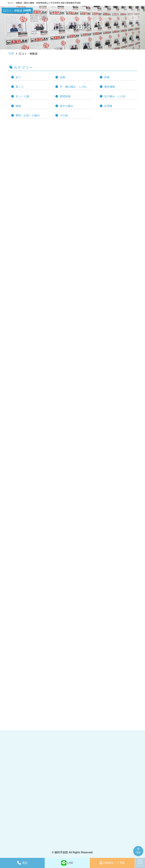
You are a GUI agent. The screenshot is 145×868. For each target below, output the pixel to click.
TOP (138, 852)
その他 (64, 115)
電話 (25, 863)
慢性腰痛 (110, 87)
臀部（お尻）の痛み (28, 115)
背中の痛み (67, 106)
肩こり (20, 87)
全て (18, 77)
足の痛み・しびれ (115, 96)
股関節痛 (65, 96)
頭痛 (62, 77)
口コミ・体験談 (17, 10)
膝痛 (18, 106)
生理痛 (108, 106)
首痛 (107, 77)
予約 (114, 863)
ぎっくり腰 (22, 96)
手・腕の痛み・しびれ (73, 87)
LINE (70, 863)
